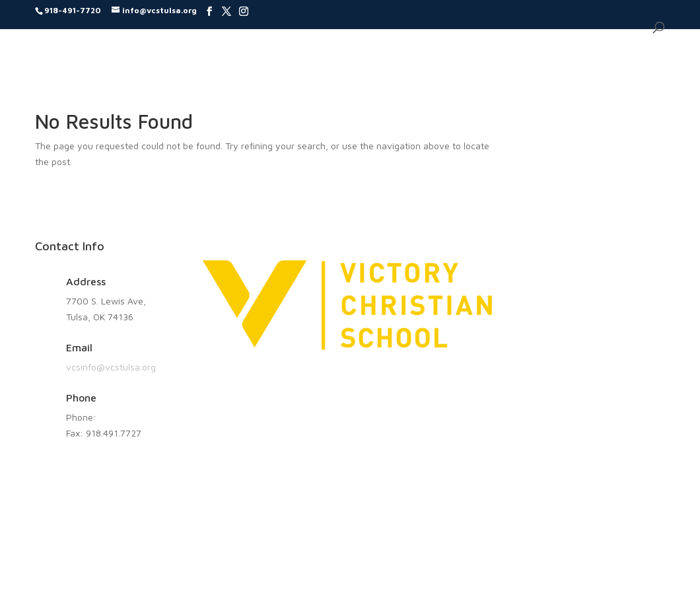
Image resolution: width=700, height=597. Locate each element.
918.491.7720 (127, 417)
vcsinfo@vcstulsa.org (111, 367)
